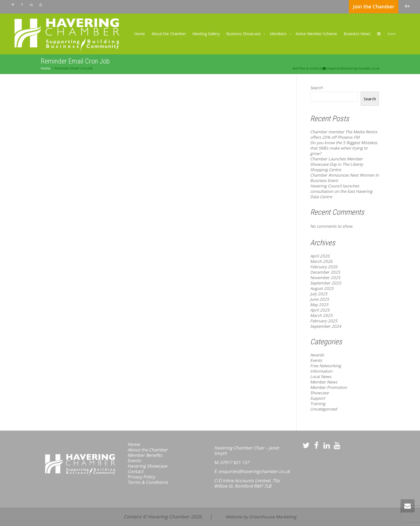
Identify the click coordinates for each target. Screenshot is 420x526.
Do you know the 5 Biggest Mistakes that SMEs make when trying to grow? (344, 148)
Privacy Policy (141, 477)
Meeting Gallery (206, 34)
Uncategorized (324, 409)
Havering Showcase (147, 466)
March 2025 (321, 315)
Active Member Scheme (316, 34)
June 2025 (320, 299)
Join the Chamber (374, 6)
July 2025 (319, 294)
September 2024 (326, 326)
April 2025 (320, 310)
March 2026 (321, 261)
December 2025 (325, 272)
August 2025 (322, 288)
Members (279, 34)
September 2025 (326, 283)
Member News (324, 382)
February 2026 (324, 267)
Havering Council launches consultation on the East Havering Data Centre (341, 191)
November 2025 (325, 277)
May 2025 (319, 305)
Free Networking (326, 366)
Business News (357, 34)
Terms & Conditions (148, 482)
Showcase (319, 393)
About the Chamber (169, 34)
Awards (317, 355)
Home (140, 34)
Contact (135, 471)
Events (316, 360)
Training (318, 403)
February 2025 (324, 321)
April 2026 (320, 256)
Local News (321, 376)
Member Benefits (145, 455)
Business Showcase (244, 34)
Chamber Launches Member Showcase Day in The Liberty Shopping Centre (337, 164)
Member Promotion (329, 387)
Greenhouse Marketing (273, 517)
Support (318, 398)
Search (316, 88)
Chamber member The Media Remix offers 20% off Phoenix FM (344, 134)
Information (321, 371)
